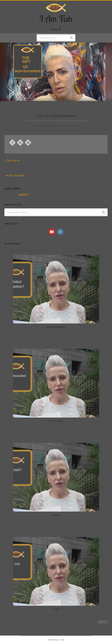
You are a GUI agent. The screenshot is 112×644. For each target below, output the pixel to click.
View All (103, 622)
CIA (56, 599)
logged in (23, 194)
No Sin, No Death (15, 175)
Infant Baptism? (56, 317)
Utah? (56, 505)
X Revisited (56, 411)
